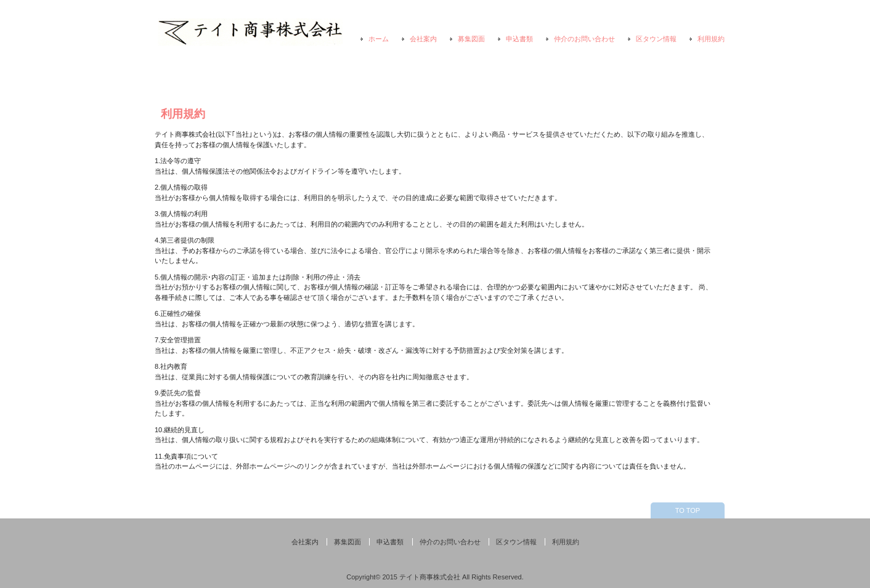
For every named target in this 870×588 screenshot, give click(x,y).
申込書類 (519, 39)
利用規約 (711, 39)
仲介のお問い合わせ (584, 39)
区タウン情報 (656, 39)
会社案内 (423, 39)
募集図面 (471, 39)
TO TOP (688, 510)
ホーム (379, 39)
